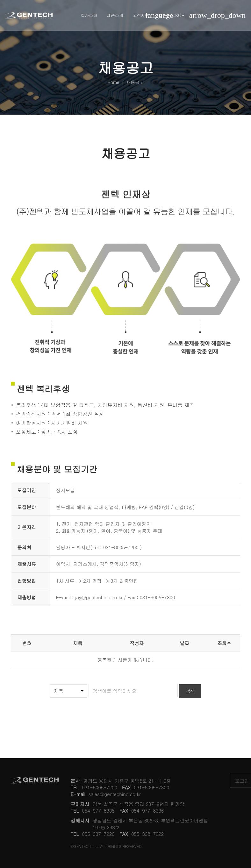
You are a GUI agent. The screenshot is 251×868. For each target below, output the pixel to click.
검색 (190, 691)
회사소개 (89, 15)
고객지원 (141, 15)
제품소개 (115, 15)
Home (113, 82)
